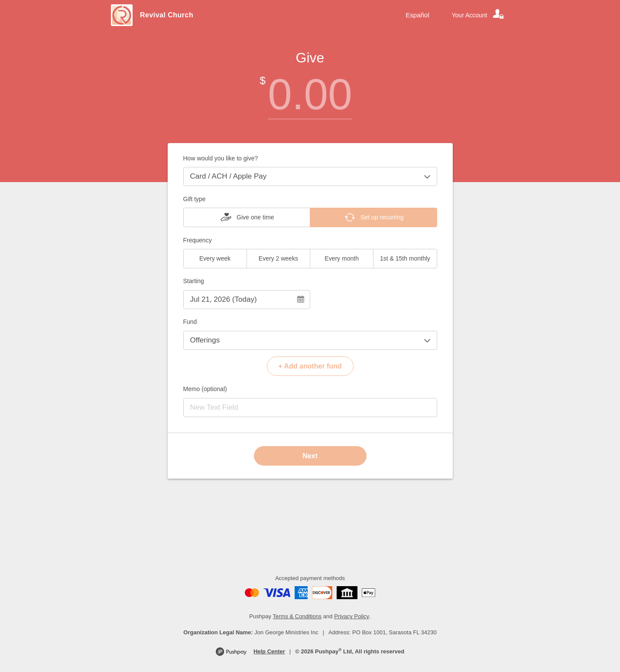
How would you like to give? (221, 158)
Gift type (195, 199)
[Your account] (478, 15)
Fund (190, 322)
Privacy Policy (352, 616)
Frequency (198, 240)
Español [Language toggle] (417, 15)
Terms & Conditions (297, 616)
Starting (194, 281)
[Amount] (310, 94)
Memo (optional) (205, 389)
